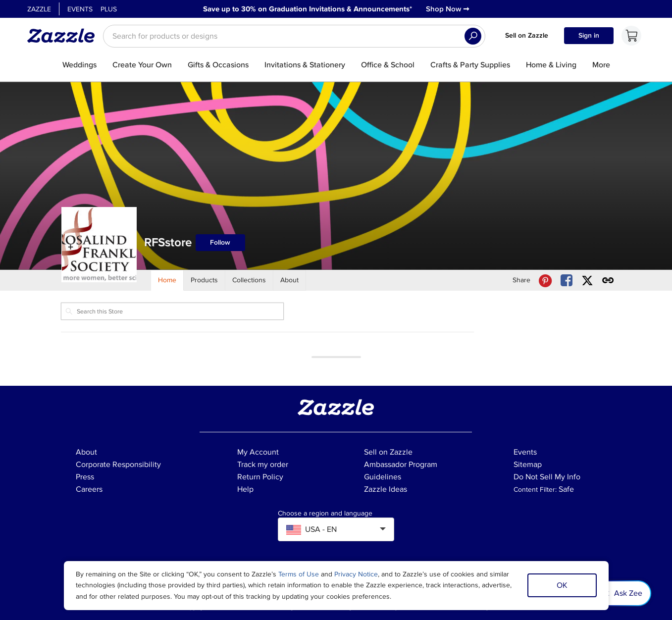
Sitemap (528, 465)
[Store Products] (205, 280)
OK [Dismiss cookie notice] (562, 585)
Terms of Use (299, 574)
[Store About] (290, 280)
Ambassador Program (401, 465)
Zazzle (39, 9)
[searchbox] (294, 36)
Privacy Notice (356, 574)
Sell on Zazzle (527, 35)
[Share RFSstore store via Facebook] (567, 281)
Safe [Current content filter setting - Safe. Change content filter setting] (566, 489)
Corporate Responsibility (118, 465)
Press (85, 477)
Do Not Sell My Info (547, 477)
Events (80, 9)
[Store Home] (167, 280)
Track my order (263, 465)
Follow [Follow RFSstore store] (220, 242)
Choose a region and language (325, 514)
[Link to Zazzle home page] (64, 36)
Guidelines (383, 477)
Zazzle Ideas (386, 489)
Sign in (589, 35)
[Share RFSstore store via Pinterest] (545, 281)
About (86, 452)
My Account (258, 452)
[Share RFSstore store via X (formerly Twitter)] (587, 281)
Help (245, 489)
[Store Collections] (249, 280)
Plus (109, 9)
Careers (89, 489)
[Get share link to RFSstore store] (608, 281)
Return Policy (260, 477)
